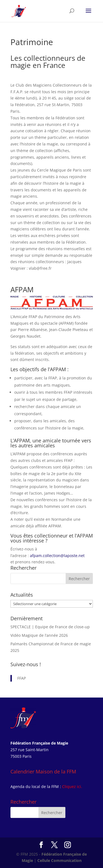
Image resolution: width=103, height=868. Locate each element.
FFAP (22, 678)
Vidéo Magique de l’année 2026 (39, 635)
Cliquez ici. (72, 786)
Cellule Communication (59, 860)
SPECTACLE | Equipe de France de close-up (50, 627)
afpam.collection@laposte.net (57, 556)
